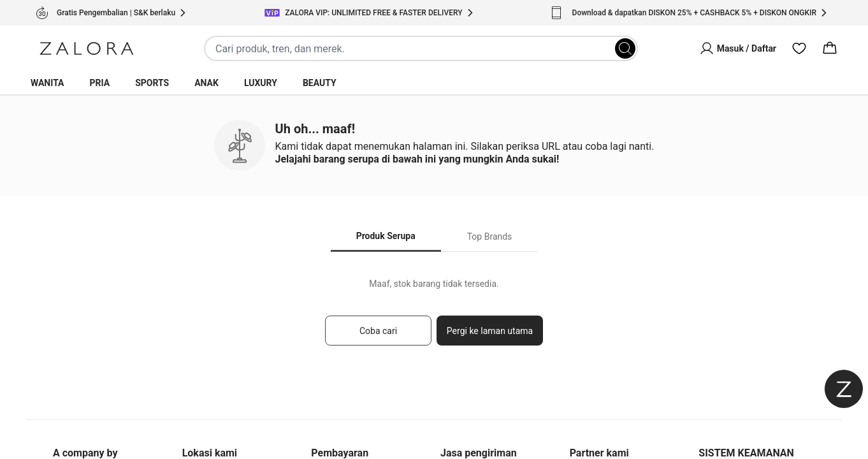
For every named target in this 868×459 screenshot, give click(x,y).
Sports (152, 83)
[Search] (625, 48)
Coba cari (378, 331)
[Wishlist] (799, 48)
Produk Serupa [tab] (386, 236)
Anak (206, 83)
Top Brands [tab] (490, 237)
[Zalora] (87, 48)
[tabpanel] (434, 318)
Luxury (261, 83)
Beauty (320, 83)
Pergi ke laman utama (490, 331)
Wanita (47, 83)
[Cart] (830, 48)
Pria (100, 83)
